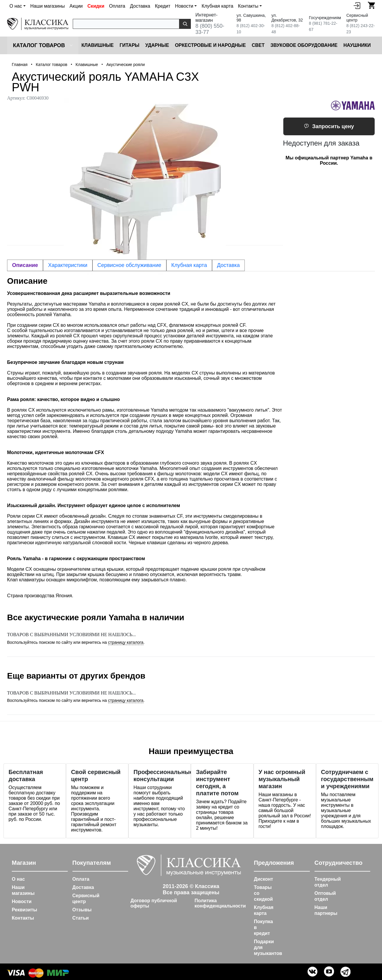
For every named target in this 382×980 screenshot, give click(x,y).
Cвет (258, 45)
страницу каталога (126, 642)
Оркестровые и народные (210, 45)
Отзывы (82, 910)
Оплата (117, 6)
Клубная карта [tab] (189, 265)
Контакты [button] (248, 6)
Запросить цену (329, 126)
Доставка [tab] (228, 265)
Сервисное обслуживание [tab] (129, 265)
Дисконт (263, 879)
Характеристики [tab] (68, 265)
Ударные (157, 45)
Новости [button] (184, 6)
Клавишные (97, 45)
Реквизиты (24, 910)
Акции (76, 6)
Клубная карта (217, 6)
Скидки (96, 6)
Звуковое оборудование (304, 45)
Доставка (140, 6)
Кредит (163, 6)
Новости (22, 901)
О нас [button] (16, 6)
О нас (18, 879)
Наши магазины (48, 6)
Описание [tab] (25, 265)
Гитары (129, 45)
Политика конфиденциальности (220, 903)
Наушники (357, 45)
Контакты (23, 918)
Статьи (81, 918)
